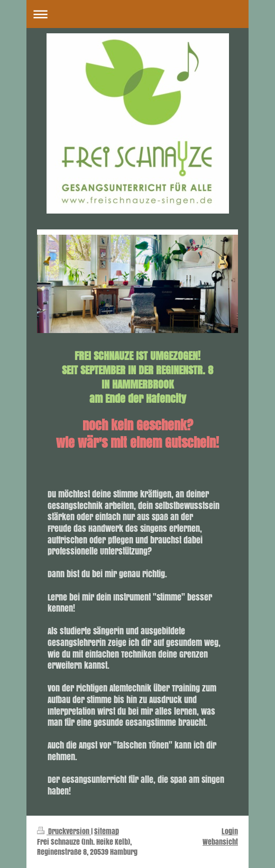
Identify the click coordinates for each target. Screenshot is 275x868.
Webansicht (220, 842)
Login (230, 831)
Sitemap (107, 831)
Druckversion (64, 831)
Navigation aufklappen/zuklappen (137, 14)
